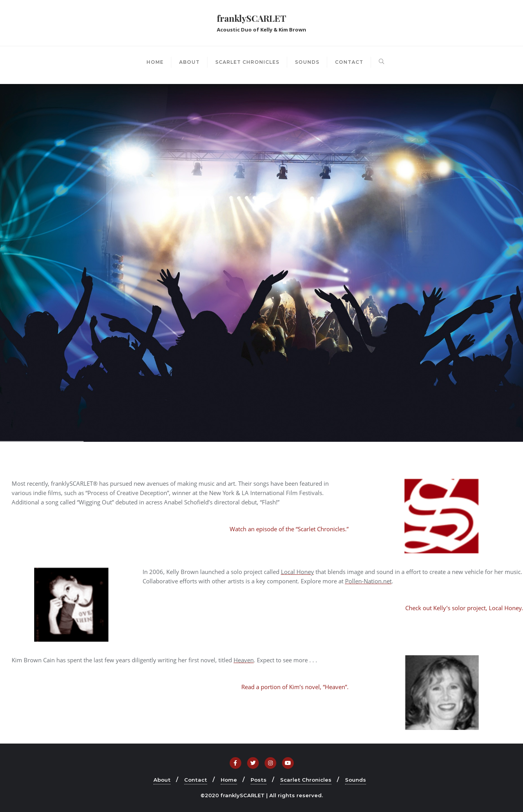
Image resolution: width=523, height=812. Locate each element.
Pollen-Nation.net (368, 581)
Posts (259, 780)
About (162, 780)
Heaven (244, 660)
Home (229, 780)
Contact (196, 780)
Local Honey (297, 572)
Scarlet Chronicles (306, 780)
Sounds (356, 780)
